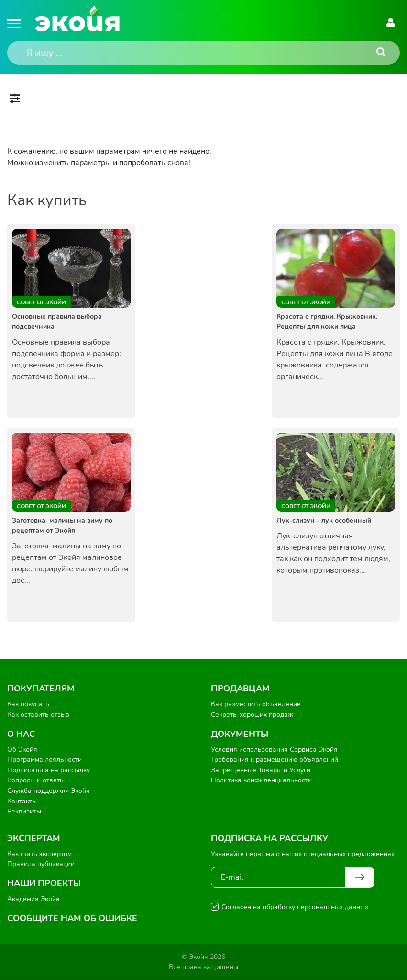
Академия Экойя (33, 899)
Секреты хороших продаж (252, 715)
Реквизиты (24, 811)
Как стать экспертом (39, 854)
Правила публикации (41, 864)
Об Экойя (22, 750)
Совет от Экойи (41, 302)
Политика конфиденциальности (261, 780)
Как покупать (28, 704)
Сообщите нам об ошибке (72, 918)
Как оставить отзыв (38, 715)
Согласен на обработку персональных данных (295, 907)
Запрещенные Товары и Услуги (261, 770)
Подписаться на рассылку (49, 770)
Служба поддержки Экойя (49, 791)
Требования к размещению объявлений (275, 760)
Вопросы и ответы (36, 780)
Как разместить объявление (256, 704)
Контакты (22, 801)
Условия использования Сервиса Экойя (274, 750)
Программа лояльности (44, 760)
